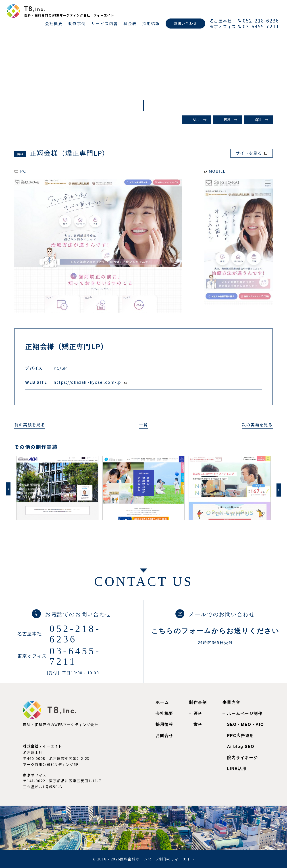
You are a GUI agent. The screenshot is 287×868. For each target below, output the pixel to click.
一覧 (143, 425)
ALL (196, 120)
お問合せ (164, 736)
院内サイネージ (242, 758)
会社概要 (164, 714)
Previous (8, 489)
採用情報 (164, 724)
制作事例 (198, 702)
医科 (227, 120)
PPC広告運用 (240, 736)
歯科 (258, 120)
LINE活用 (237, 769)
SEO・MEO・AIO (245, 724)
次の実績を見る (257, 425)
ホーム (162, 702)
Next (279, 490)
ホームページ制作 (245, 714)
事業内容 (231, 702)
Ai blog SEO (241, 747)
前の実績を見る (30, 425)
